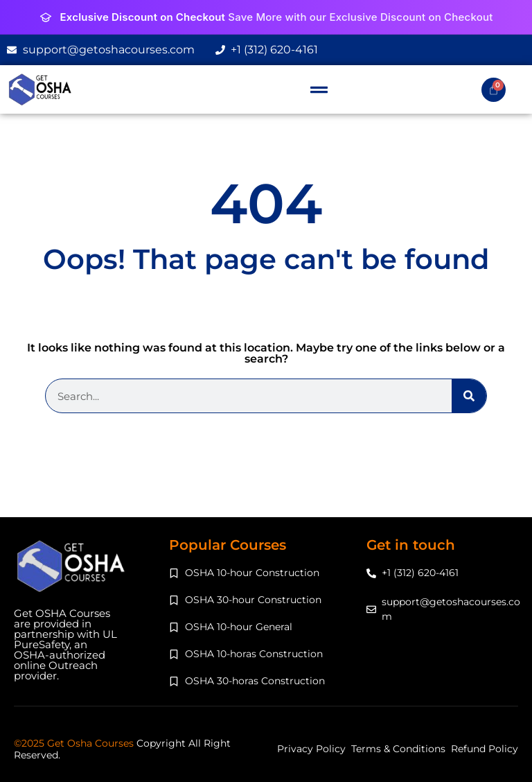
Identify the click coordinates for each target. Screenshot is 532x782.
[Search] (469, 396)
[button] (319, 89)
